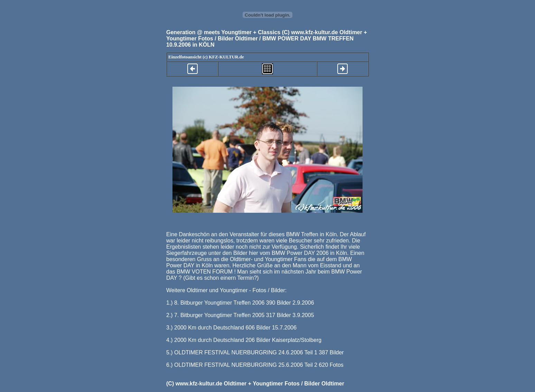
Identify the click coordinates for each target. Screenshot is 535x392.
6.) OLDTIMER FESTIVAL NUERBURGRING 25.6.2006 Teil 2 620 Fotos (255, 365)
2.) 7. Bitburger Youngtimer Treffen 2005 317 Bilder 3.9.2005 (240, 315)
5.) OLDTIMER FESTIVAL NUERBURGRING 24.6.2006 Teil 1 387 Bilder (255, 352)
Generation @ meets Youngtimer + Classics (223, 32)
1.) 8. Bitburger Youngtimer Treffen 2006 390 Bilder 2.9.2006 (240, 303)
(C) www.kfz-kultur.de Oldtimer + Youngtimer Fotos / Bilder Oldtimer (255, 384)
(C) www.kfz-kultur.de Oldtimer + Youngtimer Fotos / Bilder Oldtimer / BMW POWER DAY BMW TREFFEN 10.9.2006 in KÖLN (267, 39)
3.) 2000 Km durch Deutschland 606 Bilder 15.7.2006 (231, 328)
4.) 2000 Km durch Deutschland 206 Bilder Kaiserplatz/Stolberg (244, 340)
